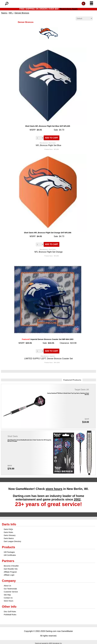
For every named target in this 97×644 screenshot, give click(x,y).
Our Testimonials (10, 589)
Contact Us (8, 598)
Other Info (9, 607)
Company (9, 581)
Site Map (7, 595)
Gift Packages (9, 552)
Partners (8, 561)
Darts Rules (8, 532)
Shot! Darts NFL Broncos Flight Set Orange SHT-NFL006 (48, 233)
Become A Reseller (11, 566)
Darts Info (9, 524)
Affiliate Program (10, 572)
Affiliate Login (9, 575)
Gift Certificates (10, 555)
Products (8, 547)
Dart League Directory (12, 541)
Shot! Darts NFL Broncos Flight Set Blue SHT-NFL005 (48, 126)
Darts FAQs (8, 529)
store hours (54, 489)
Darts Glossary (10, 535)
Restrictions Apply (69, 9)
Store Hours (9, 601)
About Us (7, 586)
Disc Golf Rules (10, 612)
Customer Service (11, 592)
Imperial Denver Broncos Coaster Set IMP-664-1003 (48, 339)
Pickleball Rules (10, 615)
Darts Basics (9, 538)
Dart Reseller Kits (11, 569)
